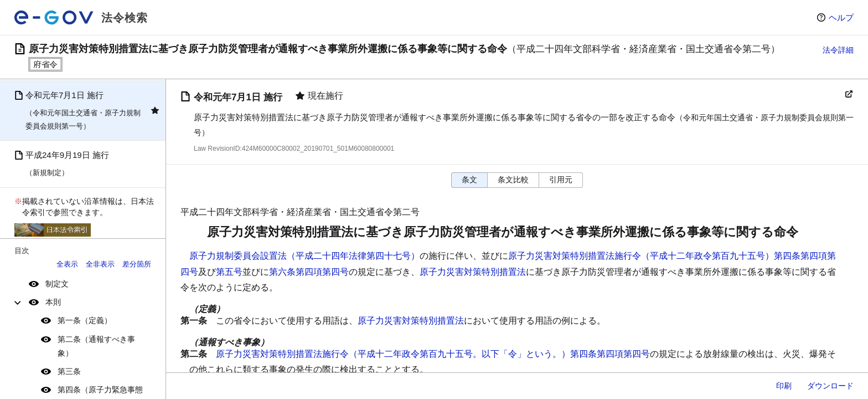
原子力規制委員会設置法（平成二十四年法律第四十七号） (304, 256)
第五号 (229, 272)
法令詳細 (838, 50)
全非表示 (100, 264)
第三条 (69, 371)
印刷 (784, 386)
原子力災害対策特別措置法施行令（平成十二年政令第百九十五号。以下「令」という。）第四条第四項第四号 (433, 354)
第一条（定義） (85, 320)
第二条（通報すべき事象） (96, 346)
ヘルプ (841, 17)
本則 (53, 302)
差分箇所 (137, 264)
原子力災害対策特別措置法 (473, 272)
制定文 (57, 284)
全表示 (67, 264)
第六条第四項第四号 (309, 272)
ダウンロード (830, 386)
